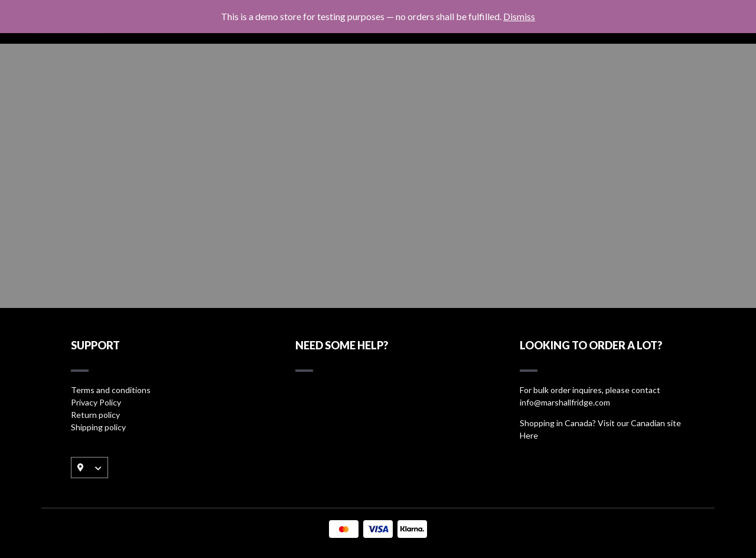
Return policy (95, 415)
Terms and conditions (111, 390)
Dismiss (519, 16)
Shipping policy (98, 427)
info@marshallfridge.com (565, 402)
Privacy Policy (96, 402)
